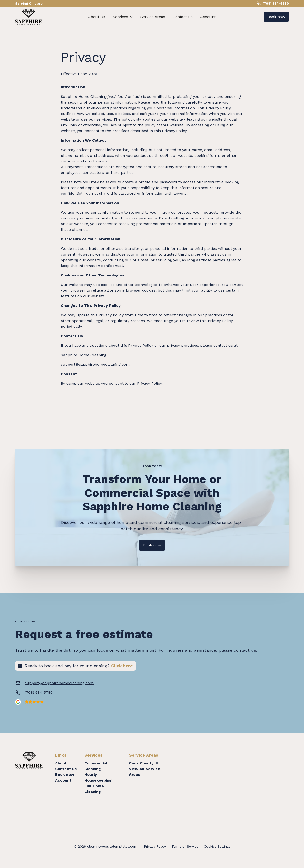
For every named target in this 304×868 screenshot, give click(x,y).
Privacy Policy (155, 846)
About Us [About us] (97, 17)
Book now (65, 775)
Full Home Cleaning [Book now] (94, 789)
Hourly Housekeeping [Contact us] (98, 777)
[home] (28, 17)
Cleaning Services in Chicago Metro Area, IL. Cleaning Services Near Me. (234, 782)
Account (208, 17)
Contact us (183, 17)
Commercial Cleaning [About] (96, 766)
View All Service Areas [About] (145, 772)
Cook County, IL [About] (144, 763)
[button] (123, 17)
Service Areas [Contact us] (153, 17)
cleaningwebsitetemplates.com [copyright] (112, 846)
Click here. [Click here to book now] (123, 666)
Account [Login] (63, 780)
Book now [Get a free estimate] (276, 17)
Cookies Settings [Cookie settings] (217, 846)
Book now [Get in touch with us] (152, 545)
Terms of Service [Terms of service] (185, 846)
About (61, 763)
